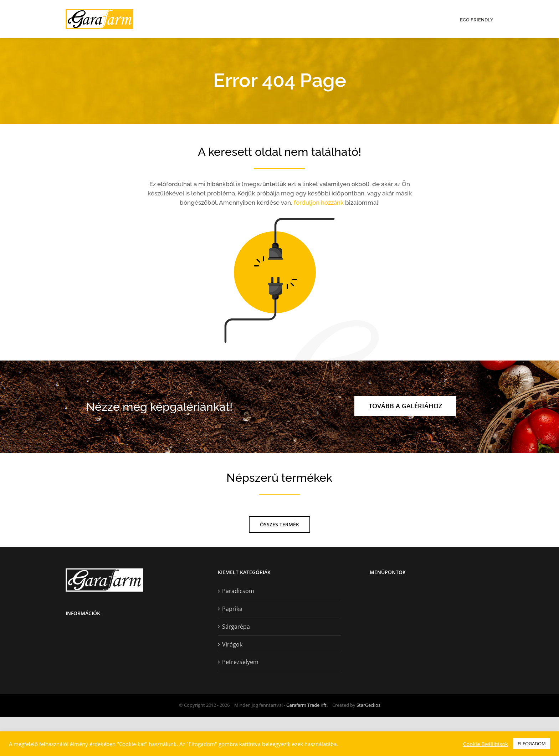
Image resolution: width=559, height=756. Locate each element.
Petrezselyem (240, 701)
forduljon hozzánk (319, 203)
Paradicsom (238, 630)
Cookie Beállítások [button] (486, 744)
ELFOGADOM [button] (532, 744)
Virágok (232, 684)
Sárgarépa (236, 666)
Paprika (232, 648)
